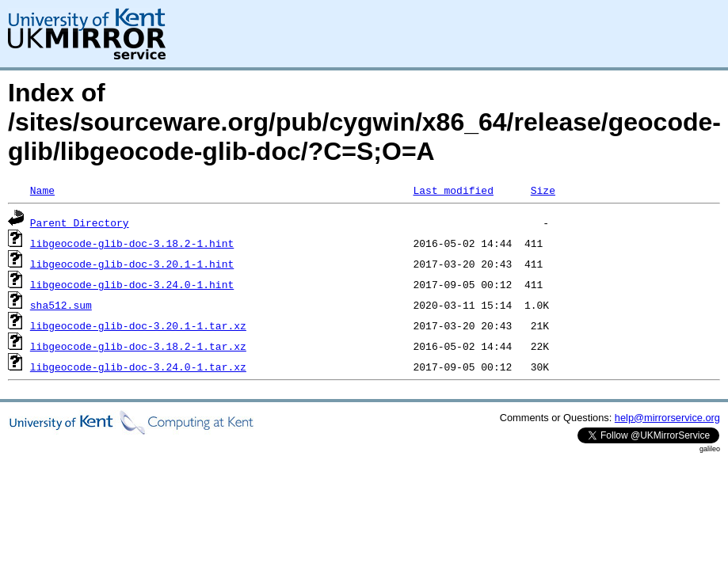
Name (42, 190)
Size (543, 190)
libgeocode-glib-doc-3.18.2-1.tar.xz (138, 346)
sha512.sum (61, 305)
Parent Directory (80, 222)
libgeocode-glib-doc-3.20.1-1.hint (132, 264)
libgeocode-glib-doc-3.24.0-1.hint (132, 284)
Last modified (453, 190)
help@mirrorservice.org (667, 418)
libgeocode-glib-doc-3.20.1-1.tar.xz (138, 325)
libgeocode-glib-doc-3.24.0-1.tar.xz (138, 367)
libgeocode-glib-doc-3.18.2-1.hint (132, 243)
